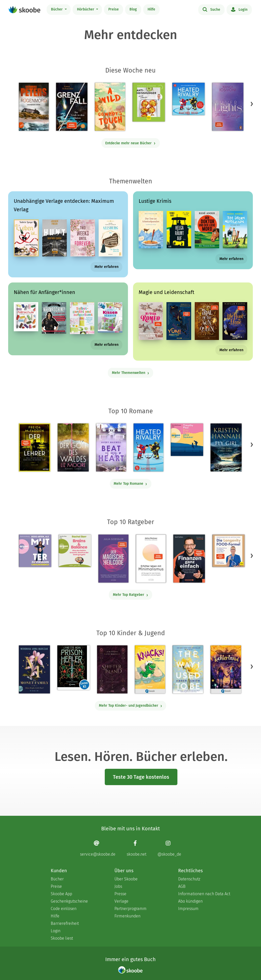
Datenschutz (189, 879)
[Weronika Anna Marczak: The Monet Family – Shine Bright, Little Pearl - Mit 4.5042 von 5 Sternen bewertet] (34, 669)
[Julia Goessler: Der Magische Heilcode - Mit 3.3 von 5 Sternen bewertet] (113, 559)
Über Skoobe (126, 879)
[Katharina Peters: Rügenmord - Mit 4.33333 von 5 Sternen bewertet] (34, 107)
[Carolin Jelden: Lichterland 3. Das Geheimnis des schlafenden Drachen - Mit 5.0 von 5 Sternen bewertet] (226, 669)
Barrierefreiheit (65, 923)
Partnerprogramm (130, 909)
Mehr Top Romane (130, 484)
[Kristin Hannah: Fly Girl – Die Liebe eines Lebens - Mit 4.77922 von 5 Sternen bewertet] (226, 447)
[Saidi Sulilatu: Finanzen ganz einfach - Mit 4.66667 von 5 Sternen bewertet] (189, 559)
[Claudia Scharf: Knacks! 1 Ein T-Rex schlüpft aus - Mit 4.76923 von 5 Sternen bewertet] (150, 669)
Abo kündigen (190, 901)
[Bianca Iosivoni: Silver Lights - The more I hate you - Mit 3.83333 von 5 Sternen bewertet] (228, 107)
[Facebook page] (136, 848)
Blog (133, 9)
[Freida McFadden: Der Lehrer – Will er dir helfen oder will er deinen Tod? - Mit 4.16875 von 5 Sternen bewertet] (35, 447)
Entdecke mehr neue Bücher (130, 143)
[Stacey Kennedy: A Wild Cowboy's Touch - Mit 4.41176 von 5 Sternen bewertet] (110, 107)
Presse (120, 894)
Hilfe (151, 9)
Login (239, 9)
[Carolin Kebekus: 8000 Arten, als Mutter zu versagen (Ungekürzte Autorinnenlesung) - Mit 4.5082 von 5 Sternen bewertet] (35, 551)
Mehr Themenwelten (131, 373)
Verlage (121, 901)
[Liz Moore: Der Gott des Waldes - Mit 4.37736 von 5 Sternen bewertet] (73, 447)
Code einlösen (64, 909)
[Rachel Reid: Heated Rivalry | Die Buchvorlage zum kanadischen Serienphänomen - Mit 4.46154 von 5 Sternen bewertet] (148, 447)
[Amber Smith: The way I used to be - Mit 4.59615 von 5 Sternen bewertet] (188, 669)
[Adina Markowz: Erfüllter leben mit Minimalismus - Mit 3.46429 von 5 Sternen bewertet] (151, 559)
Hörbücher (86, 9)
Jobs (118, 886)
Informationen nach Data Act (204, 894)
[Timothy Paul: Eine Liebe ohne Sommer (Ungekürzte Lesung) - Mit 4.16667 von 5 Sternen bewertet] (187, 440)
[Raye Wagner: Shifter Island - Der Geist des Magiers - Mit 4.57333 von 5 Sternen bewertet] (112, 669)
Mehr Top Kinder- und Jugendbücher (131, 706)
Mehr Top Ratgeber (131, 595)
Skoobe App (61, 894)
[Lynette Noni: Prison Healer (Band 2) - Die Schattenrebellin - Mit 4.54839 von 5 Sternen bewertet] (74, 668)
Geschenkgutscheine (69, 901)
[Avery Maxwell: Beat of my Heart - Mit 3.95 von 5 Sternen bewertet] (111, 447)
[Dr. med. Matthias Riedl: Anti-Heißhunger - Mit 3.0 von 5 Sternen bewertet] (149, 102)
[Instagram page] (169, 848)
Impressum (188, 909)
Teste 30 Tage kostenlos (141, 777)
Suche (211, 9)
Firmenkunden (127, 916)
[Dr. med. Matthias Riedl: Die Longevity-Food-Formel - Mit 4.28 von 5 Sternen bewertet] (229, 551)
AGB (182, 886)
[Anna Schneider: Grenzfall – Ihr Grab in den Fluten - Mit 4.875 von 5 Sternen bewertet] (72, 107)
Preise (114, 9)
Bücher (57, 9)
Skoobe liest (62, 938)
